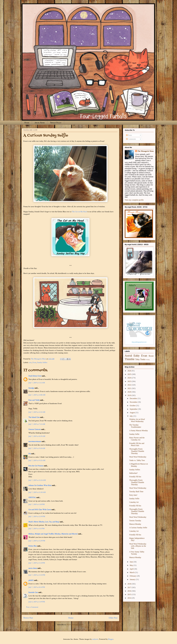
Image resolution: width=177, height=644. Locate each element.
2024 (130, 378)
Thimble (130, 359)
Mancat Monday (135, 524)
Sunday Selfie (134, 434)
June (132, 562)
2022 (130, 385)
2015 (130, 594)
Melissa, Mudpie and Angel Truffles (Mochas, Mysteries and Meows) (53, 534)
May (132, 565)
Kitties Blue (33, 546)
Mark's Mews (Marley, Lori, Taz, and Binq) (44, 522)
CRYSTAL (32, 498)
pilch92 (31, 580)
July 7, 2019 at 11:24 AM (37, 480)
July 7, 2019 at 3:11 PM (36, 529)
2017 (130, 587)
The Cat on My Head (79, 212)
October (133, 406)
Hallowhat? (133, 473)
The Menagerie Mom (146, 151)
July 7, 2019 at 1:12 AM (37, 383)
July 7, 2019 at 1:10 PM (37, 504)
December (134, 398)
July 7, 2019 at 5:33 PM (37, 563)
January (133, 579)
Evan (34, 363)
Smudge (31, 388)
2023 (130, 381)
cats (30, 363)
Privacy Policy (56, 123)
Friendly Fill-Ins (135, 477)
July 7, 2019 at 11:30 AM (37, 492)
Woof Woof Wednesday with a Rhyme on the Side (138, 546)
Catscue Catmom (35, 429)
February (133, 576)
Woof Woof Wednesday (138, 457)
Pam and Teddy (34, 400)
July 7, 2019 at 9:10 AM (37, 448)
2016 (130, 591)
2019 (130, 395)
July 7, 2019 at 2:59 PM (37, 516)
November (134, 402)
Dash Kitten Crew (35, 376)
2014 (130, 598)
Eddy (137, 356)
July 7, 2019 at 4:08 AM (37, 395)
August (133, 413)
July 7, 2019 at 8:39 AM (37, 436)
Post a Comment (32, 607)
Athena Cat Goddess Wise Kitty (40, 485)
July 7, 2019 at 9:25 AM (37, 460)
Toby (137, 359)
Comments (131, 139)
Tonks (143, 359)
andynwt (95, 639)
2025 (130, 374)
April (132, 569)
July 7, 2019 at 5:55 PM (37, 575)
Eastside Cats (33, 592)
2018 (130, 584)
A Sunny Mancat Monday (139, 431)
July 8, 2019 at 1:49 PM (37, 602)
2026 (130, 371)
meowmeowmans (35, 441)
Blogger (111, 639)
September (134, 409)
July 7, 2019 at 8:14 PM (37, 587)
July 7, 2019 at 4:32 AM (37, 412)
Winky (148, 360)
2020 (130, 392)
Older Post (113, 618)
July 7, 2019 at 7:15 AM (37, 424)
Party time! (133, 495)
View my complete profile (134, 200)
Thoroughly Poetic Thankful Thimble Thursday (137, 451)
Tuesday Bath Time (136, 492)
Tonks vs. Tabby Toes (137, 460)
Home (27, 123)
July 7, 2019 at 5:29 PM (37, 541)
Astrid (128, 356)
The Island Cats (34, 417)
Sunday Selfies (42, 363)
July (131, 416)
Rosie (151, 356)
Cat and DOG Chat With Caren (40, 510)
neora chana (33, 568)
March (132, 572)
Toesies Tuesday (135, 521)
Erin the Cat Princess (36, 466)
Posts (129, 135)
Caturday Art (134, 502)
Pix (30, 454)
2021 (130, 388)
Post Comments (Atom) (75, 625)
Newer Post (28, 618)
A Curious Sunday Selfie (138, 528)
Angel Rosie (40, 123)
